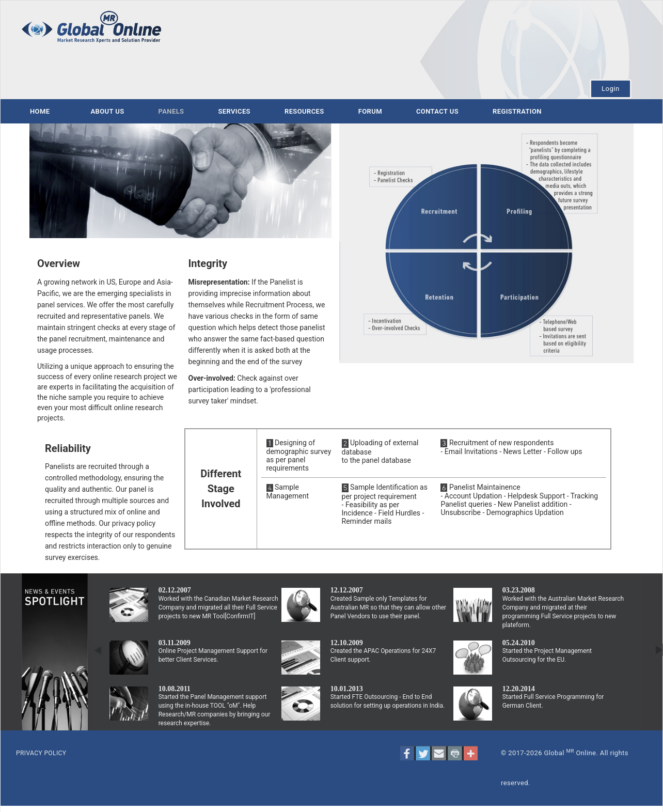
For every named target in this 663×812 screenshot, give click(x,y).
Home (40, 111)
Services (234, 111)
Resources (304, 111)
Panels (171, 111)
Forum (370, 111)
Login (611, 89)
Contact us (437, 111)
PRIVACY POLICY (41, 753)
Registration (517, 111)
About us (107, 111)
